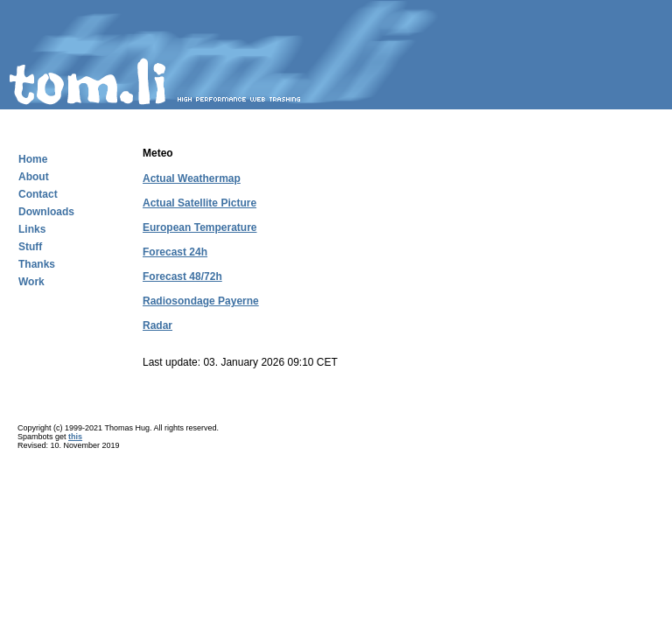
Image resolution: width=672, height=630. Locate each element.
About (34, 177)
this (75, 437)
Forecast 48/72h (182, 276)
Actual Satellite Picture (199, 203)
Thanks (37, 264)
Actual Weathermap (192, 178)
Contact (38, 194)
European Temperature (199, 227)
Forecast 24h (175, 252)
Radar (157, 325)
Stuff (30, 247)
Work (31, 282)
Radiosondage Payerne (201, 301)
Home (33, 159)
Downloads (46, 212)
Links (32, 229)
